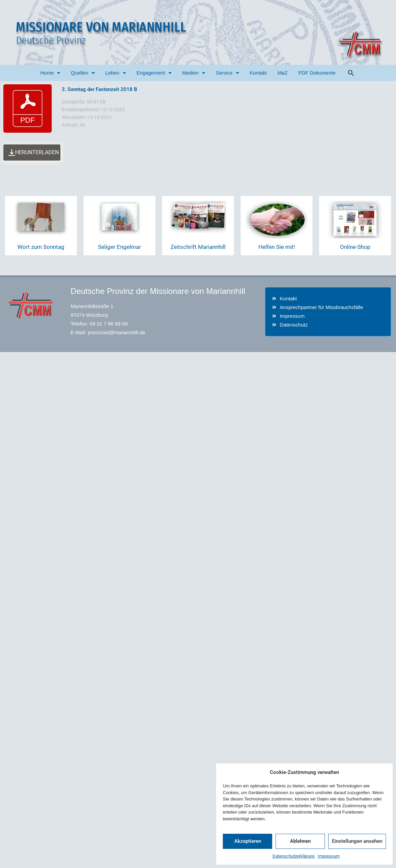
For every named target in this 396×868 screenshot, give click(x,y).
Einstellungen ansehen (357, 841)
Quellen (83, 73)
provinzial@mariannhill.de (116, 332)
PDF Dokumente (317, 73)
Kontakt (258, 73)
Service (227, 73)
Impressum (329, 856)
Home (50, 73)
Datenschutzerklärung (293, 856)
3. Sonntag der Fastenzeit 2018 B (100, 89)
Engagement (154, 73)
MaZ (283, 73)
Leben (116, 73)
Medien (194, 73)
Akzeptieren (248, 841)
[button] (351, 73)
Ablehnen (300, 841)
